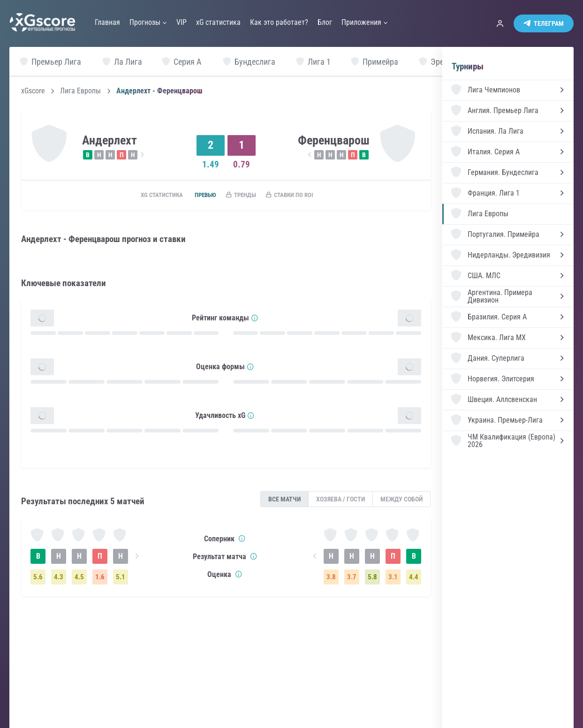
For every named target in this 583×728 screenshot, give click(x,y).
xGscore (33, 91)
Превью (200, 196)
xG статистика (151, 196)
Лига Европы (80, 91)
